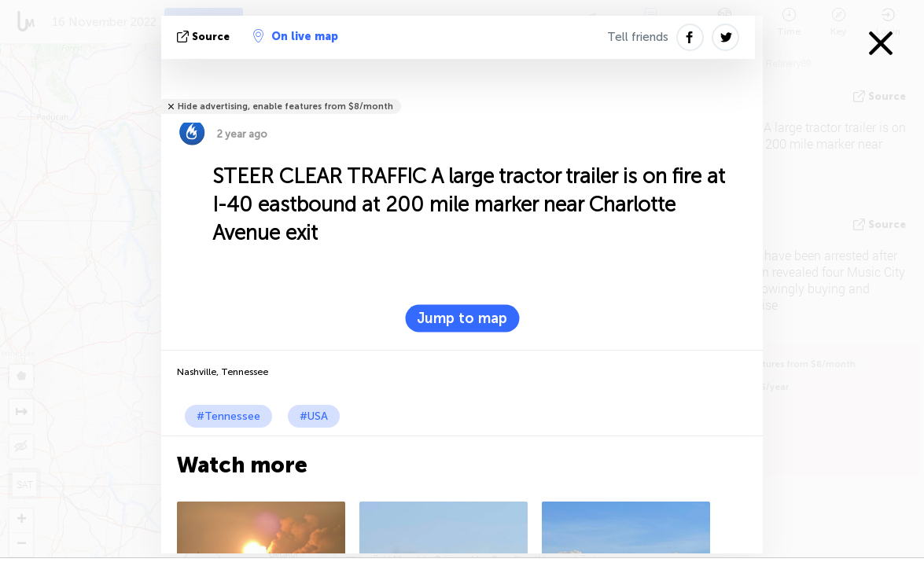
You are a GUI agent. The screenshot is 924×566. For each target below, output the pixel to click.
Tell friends (638, 37)
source (205, 37)
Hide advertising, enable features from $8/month (285, 107)
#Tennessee (228, 416)
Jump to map (462, 318)
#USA (314, 416)
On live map (296, 36)
